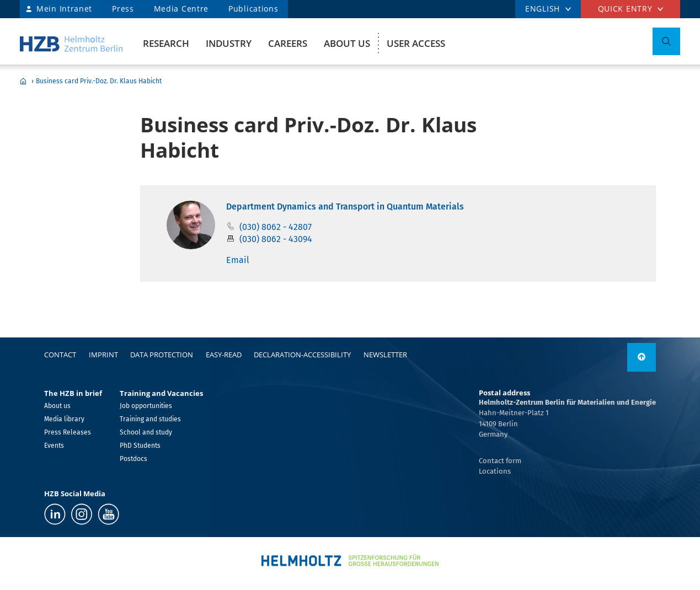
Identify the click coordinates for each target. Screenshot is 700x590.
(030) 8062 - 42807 (276, 227)
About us (347, 43)
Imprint (103, 355)
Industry (229, 43)
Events (54, 446)
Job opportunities (146, 406)
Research (166, 43)
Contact (60, 355)
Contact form (500, 461)
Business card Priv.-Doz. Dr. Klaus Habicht (99, 81)
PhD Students (140, 446)
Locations (495, 471)
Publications (253, 9)
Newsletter (385, 355)
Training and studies (150, 419)
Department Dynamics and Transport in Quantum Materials (345, 206)
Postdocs (133, 459)
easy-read (224, 355)
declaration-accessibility (302, 355)
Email (238, 260)
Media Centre (181, 9)
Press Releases (68, 432)
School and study (146, 432)
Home (23, 81)
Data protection (162, 355)
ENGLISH (543, 9)
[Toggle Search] (666, 41)
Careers (288, 43)
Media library (64, 419)
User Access (416, 43)
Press (123, 9)
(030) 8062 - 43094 (276, 239)
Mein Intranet (64, 9)
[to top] (642, 357)
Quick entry (625, 9)
